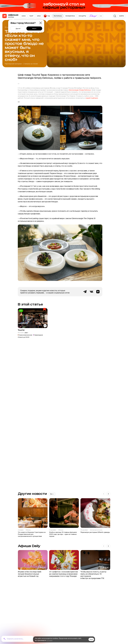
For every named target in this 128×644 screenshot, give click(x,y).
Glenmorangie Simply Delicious (80, 90)
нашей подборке (92, 98)
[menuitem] (24, 16)
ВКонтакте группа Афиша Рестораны (91, 292)
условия (49, 640)
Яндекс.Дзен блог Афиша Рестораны (98, 292)
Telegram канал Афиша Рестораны (85, 292)
